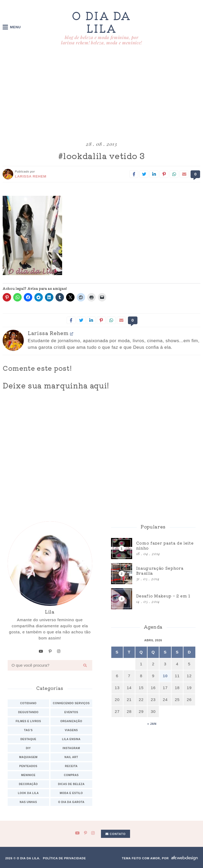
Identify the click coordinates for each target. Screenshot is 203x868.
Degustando (28, 712)
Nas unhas (28, 802)
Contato (116, 834)
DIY (28, 748)
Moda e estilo (71, 793)
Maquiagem (28, 757)
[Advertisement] (101, 94)
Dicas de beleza (71, 784)
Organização (71, 721)
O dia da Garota (71, 802)
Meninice (28, 775)
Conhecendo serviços (71, 703)
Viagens (71, 730)
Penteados (28, 766)
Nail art (71, 757)
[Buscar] (85, 665)
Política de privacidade (64, 858)
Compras (71, 775)
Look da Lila (28, 793)
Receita (71, 766)
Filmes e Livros (28, 721)
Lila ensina (71, 739)
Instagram (71, 748)
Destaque (28, 739)
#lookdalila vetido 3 (101, 156)
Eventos (71, 712)
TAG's (28, 730)
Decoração (28, 784)
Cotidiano (28, 703)
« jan (152, 724)
